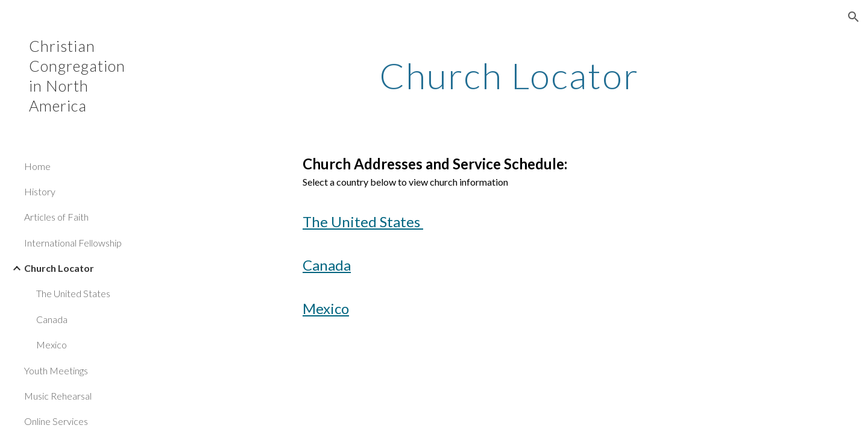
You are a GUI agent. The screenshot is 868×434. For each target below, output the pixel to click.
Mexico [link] (52, 344)
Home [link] (37, 166)
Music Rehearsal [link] (58, 396)
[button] (854, 17)
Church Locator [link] (59, 268)
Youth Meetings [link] (56, 370)
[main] (509, 75)
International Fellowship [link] (73, 243)
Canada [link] (52, 319)
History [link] (40, 191)
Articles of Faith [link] (56, 217)
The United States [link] (73, 293)
